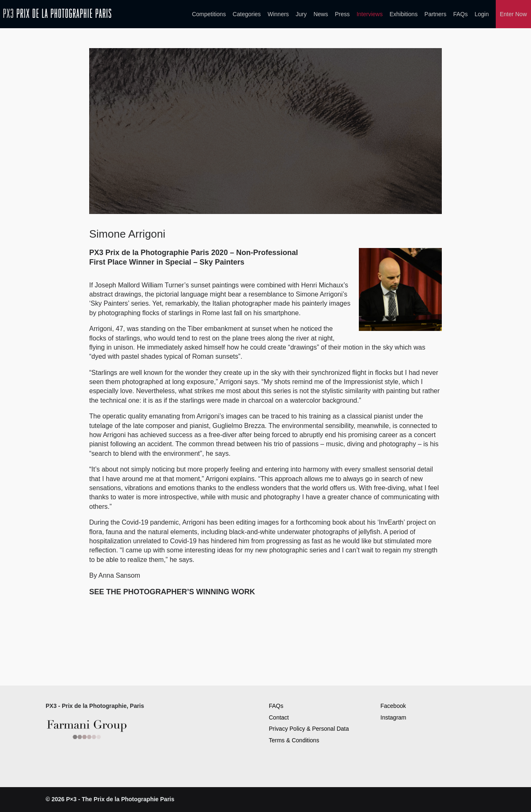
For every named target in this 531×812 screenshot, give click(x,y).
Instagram (393, 717)
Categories (247, 14)
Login (482, 14)
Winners (278, 14)
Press (342, 14)
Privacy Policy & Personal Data (309, 729)
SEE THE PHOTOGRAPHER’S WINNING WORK (172, 592)
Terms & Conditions (294, 740)
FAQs (460, 14)
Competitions (209, 14)
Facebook (393, 706)
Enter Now (513, 14)
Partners (435, 14)
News (321, 14)
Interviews (369, 14)
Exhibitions (404, 14)
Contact (279, 717)
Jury (301, 14)
